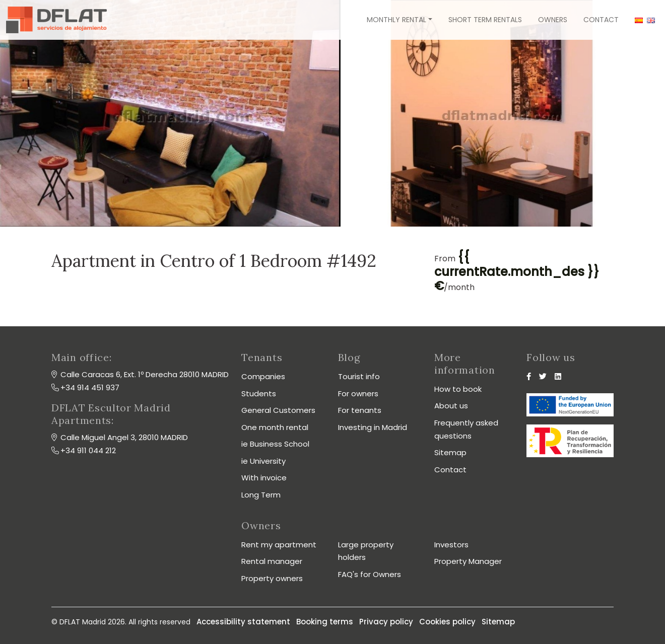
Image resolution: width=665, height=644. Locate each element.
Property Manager (468, 561)
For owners (358, 393)
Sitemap (450, 452)
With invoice (264, 478)
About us (451, 406)
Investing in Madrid (373, 427)
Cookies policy (447, 622)
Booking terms (325, 622)
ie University (263, 461)
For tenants (360, 410)
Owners (553, 20)
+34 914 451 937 (90, 387)
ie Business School (275, 444)
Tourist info (359, 376)
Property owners (272, 578)
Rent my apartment (279, 545)
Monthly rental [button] (396, 20)
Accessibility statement (243, 622)
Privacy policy (386, 622)
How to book (458, 389)
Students (259, 393)
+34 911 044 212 (88, 450)
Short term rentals (485, 20)
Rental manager (272, 561)
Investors (451, 545)
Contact (601, 20)
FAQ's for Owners (370, 574)
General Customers (278, 410)
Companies (263, 376)
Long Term (261, 495)
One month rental (275, 427)
